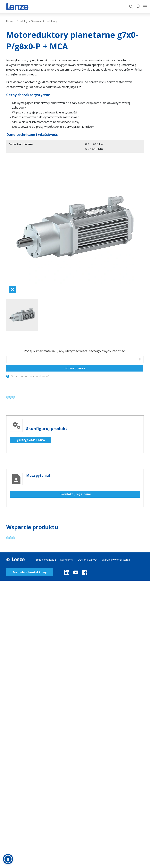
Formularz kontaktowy (30, 530)
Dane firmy (67, 517)
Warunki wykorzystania (116, 517)
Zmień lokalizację (46, 517)
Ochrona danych (88, 517)
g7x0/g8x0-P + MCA (31, 397)
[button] (8, 859)
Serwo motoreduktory (44, 21)
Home (10, 21)
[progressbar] (11, 354)
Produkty (22, 21)
